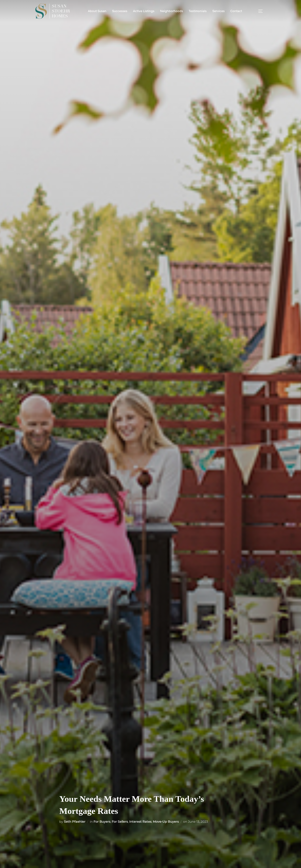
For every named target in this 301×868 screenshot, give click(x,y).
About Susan (97, 11)
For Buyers (102, 822)
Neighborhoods (172, 11)
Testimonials (198, 11)
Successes (120, 11)
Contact (236, 11)
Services (218, 11)
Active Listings (144, 11)
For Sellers (120, 822)
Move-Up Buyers (166, 822)
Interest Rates (140, 822)
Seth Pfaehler (75, 822)
